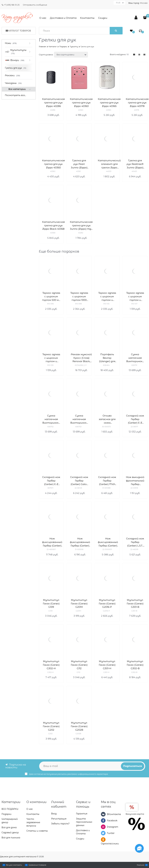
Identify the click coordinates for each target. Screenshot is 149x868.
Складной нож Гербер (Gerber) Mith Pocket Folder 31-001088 (107, 481)
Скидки (103, 18)
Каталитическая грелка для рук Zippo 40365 (109, 103)
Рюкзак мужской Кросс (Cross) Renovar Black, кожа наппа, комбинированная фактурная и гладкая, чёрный (81, 358)
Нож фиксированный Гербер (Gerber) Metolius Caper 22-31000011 (108, 542)
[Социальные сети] (139, 848)
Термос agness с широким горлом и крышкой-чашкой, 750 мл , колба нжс (135, 297)
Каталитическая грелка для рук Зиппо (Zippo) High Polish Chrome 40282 (81, 226)
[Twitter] (103, 833)
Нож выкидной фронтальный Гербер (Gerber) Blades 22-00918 (135, 481)
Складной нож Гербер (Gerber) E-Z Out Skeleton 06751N (51, 481)
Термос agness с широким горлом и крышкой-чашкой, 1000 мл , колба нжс (51, 358)
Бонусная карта (135, 814)
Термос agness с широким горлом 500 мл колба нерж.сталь (51, 297)
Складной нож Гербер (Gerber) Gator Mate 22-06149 (79, 481)
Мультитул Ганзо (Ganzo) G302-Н (51, 665)
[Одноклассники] (103, 840)
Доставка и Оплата (63, 18)
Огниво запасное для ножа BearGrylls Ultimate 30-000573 (107, 419)
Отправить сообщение (35, 5)
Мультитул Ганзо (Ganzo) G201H (79, 604)
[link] (134, 55)
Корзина (141, 865)
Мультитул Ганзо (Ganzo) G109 (51, 604)
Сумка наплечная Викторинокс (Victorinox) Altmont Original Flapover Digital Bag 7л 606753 (79, 419)
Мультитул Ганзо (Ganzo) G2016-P (107, 604)
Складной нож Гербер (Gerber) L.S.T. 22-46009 (135, 542)
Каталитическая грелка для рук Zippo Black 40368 (53, 225)
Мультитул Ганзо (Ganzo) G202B (79, 726)
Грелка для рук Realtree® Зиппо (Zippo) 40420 (135, 164)
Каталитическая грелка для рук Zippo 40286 (53, 103)
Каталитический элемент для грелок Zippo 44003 (109, 164)
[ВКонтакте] (103, 814)
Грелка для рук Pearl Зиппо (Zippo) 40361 (79, 164)
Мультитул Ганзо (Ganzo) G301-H (107, 665)
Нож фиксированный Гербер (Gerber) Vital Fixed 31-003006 (80, 542)
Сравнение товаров (37, 865)
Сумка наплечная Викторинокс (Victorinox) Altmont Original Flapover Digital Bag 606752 (51, 419)
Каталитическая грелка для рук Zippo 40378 (137, 103)
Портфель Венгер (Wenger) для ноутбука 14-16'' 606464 (107, 358)
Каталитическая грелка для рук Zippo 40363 (81, 103)
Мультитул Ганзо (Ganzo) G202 (51, 726)
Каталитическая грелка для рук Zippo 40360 (53, 164)
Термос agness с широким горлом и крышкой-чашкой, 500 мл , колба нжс (107, 297)
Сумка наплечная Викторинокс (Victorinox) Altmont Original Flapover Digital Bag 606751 (135, 358)
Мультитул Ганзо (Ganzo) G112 (79, 665)
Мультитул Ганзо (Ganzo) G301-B (135, 604)
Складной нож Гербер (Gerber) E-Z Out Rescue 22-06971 (135, 419)
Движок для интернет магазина (18, 856)
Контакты (87, 18)
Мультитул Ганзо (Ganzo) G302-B (135, 665)
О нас (43, 18)
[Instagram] (103, 827)
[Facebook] (103, 821)
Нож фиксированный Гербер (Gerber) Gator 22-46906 (52, 542)
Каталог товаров (20, 31)
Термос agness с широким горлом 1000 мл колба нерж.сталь (79, 297)
